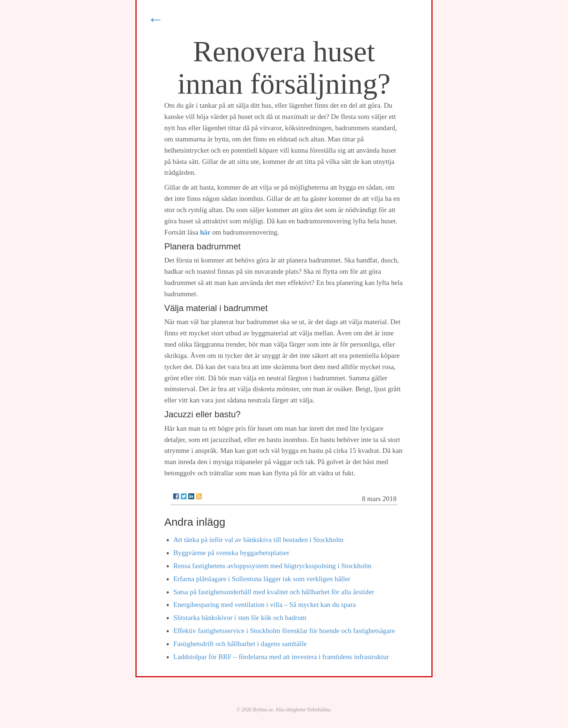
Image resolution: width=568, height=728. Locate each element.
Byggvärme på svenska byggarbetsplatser (231, 553)
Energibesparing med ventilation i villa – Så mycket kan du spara (264, 605)
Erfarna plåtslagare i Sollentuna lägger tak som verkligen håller (262, 579)
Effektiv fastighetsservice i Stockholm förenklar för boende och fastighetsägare (284, 631)
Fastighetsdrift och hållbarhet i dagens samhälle (240, 644)
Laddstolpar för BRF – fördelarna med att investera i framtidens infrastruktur (281, 657)
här (205, 232)
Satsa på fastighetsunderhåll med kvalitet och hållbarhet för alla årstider (273, 592)
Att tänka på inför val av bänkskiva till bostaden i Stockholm (258, 540)
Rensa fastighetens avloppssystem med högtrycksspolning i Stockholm (272, 566)
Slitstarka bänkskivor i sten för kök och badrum (240, 618)
